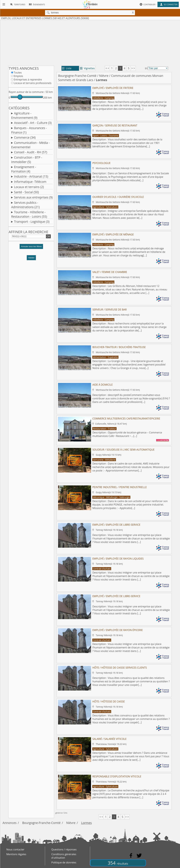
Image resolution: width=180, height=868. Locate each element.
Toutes (18, 73)
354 (118, 863)
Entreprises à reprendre (28, 80)
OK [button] (48, 236)
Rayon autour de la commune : (27, 92)
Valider (31, 258)
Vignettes (87, 68)
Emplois (18, 76)
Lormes (87, 823)
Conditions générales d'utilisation (64, 856)
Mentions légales (16, 854)
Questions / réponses (64, 849)
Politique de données (64, 862)
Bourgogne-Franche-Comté (77, 76)
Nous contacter (15, 849)
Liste (67, 68)
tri (146, 68)
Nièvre (104, 76)
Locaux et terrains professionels (33, 83)
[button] (31, 248)
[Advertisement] (90, 42)
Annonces (10, 823)
